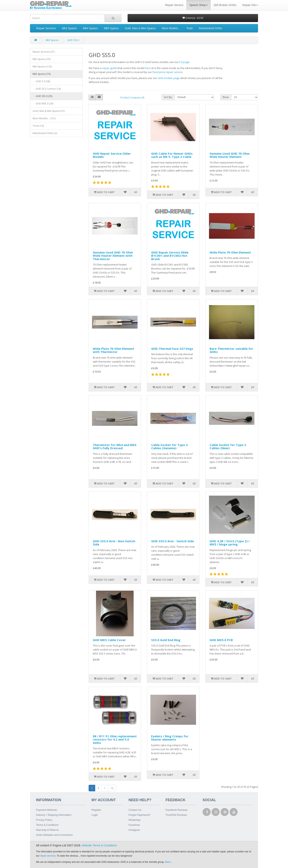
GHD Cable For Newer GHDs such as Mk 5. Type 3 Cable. (172, 155)
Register (96, 810)
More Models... (171, 28)
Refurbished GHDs (211, 28)
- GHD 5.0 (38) (41, 81)
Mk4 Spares (90, 28)
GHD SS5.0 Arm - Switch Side (172, 541)
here (148, 68)
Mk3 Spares (69, 28)
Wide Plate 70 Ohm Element (230, 252)
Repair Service (174, 5)
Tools (189, 28)
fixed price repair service (167, 72)
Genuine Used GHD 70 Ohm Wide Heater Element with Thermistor (113, 256)
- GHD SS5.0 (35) (42, 96)
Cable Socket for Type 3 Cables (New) (228, 447)
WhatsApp (135, 820)
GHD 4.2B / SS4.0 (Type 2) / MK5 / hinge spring (230, 543)
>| (112, 788)
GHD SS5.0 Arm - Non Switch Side (114, 543)
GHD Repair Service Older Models (112, 155)
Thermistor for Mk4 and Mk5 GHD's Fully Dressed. (115, 447)
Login (95, 815)
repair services (48, 856)
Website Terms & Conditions (99, 845)
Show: (226, 97)
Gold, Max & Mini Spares (140, 28)
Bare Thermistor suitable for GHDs (231, 350)
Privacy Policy (44, 820)
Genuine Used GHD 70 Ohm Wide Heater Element (230, 155)
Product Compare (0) (132, 98)
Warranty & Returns (47, 830)
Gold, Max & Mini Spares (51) (49, 111)
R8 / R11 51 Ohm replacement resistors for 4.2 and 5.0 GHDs (115, 739)
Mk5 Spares (111, 28)
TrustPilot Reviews (176, 815)
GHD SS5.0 (73, 40)
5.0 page (184, 62)
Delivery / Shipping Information (54, 815)
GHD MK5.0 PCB (221, 640)
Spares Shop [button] (198, 5)
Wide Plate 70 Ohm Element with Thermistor (113, 350)
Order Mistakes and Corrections (54, 835)
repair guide (110, 68)
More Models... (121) (44, 118)
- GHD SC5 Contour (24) (47, 89)
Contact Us (135, 810)
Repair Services (46, 28)
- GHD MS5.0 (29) (43, 104)
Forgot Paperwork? (140, 815)
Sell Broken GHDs (225, 5)
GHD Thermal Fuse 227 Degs (172, 349)
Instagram (134, 830)
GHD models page (169, 78)
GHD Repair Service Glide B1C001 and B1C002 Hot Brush (170, 256)
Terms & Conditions (47, 825)
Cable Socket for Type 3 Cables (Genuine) (169, 447)
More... (169, 862)
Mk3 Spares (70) (41, 59)
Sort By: (168, 97)
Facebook (134, 825)
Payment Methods (46, 810)
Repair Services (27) (44, 52)
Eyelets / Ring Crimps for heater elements (170, 738)
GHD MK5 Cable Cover (109, 640)
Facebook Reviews (177, 810)
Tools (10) (38, 126)
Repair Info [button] (250, 5)
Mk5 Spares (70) (41, 74)
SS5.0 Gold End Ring (166, 640)
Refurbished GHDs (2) (45, 133)
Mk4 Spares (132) (42, 67)
